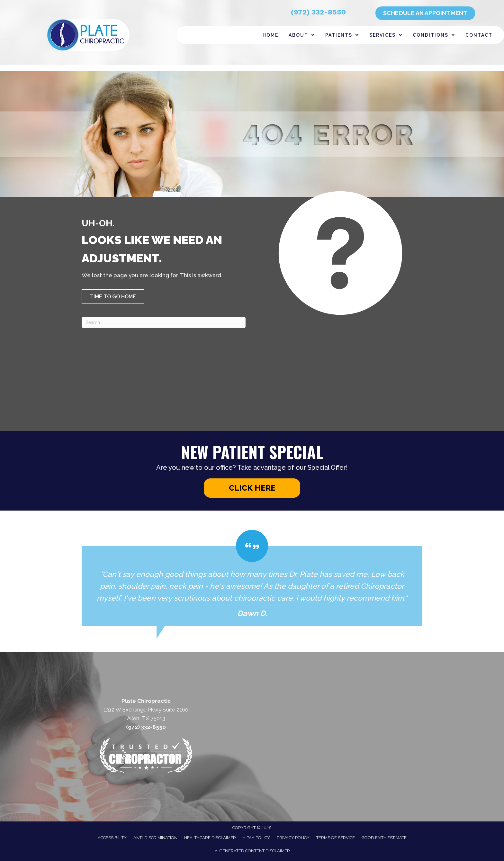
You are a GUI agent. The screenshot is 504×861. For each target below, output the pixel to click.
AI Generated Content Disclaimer (252, 851)
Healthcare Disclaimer (210, 838)
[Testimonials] (252, 578)
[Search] (164, 322)
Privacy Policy (293, 838)
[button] (113, 297)
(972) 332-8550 (318, 12)
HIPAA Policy (256, 838)
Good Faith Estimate (384, 838)
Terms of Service (336, 838)
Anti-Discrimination (155, 838)
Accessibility (112, 838)
